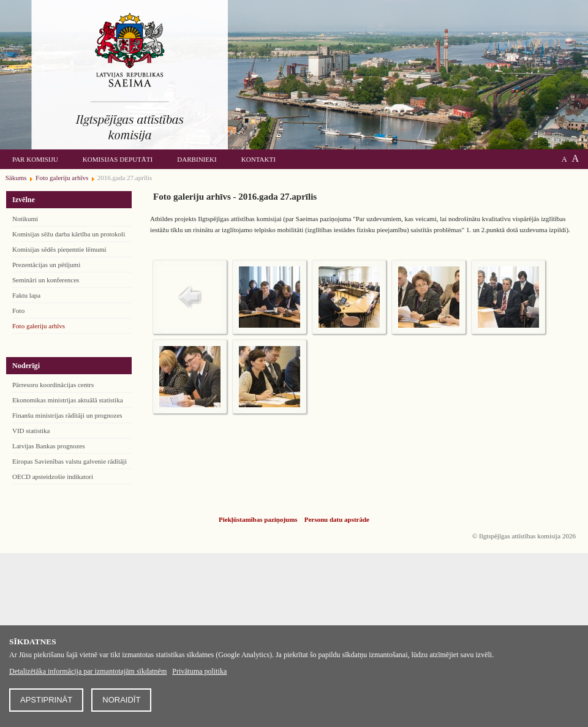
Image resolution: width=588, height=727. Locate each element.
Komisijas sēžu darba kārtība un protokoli (69, 234)
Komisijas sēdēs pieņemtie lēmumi (59, 249)
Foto (18, 311)
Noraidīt (121, 700)
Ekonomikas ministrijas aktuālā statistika (68, 400)
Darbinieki (197, 159)
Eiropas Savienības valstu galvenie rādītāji (70, 461)
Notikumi (25, 219)
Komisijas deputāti (118, 159)
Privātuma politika (199, 671)
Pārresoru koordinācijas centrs (53, 385)
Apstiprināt (46, 700)
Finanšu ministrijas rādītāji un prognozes (67, 415)
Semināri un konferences (46, 280)
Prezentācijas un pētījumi (46, 265)
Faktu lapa (26, 295)
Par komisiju (35, 159)
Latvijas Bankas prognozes (49, 446)
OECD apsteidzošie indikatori (53, 477)
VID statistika (31, 431)
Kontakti (258, 159)
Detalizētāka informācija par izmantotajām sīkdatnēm (88, 671)
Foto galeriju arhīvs (39, 326)
